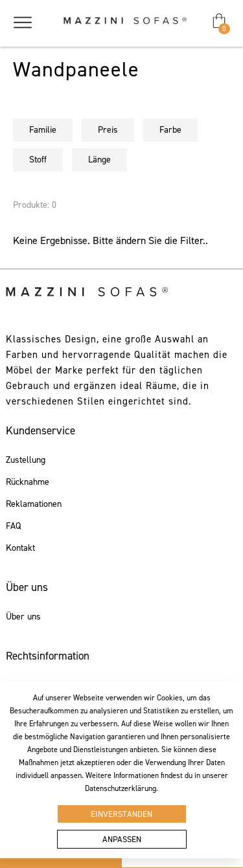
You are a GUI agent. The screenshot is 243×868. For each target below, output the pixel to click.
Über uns (23, 617)
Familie (43, 130)
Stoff (38, 160)
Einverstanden (121, 814)
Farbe (170, 130)
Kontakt (20, 548)
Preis (108, 130)
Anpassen (122, 839)
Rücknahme (28, 482)
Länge (99, 160)
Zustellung (26, 460)
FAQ (13, 526)
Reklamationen (34, 504)
